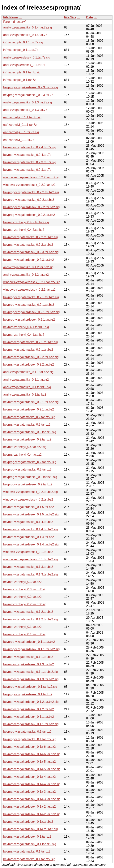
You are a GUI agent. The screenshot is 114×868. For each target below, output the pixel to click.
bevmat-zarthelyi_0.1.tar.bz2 (22, 627)
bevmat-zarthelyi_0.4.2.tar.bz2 (24, 230)
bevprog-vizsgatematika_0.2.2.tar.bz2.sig (31, 192)
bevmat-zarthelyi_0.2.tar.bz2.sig (25, 604)
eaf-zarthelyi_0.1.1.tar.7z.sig (22, 117)
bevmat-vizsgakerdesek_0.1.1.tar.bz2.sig (31, 724)
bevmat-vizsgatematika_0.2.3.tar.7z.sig (30, 162)
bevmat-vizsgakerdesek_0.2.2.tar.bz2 (29, 365)
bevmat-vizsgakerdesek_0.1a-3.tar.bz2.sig (32, 799)
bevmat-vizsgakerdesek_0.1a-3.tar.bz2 (30, 792)
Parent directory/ (14, 22)
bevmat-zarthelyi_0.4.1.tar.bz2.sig (26, 327)
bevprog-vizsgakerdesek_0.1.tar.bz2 (28, 694)
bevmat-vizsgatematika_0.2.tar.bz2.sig (29, 417)
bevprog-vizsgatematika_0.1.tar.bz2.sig (30, 739)
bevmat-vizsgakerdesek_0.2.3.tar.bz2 (29, 260)
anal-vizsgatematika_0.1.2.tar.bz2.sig (28, 267)
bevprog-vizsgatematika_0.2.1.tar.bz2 (29, 305)
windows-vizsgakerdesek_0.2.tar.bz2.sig (30, 492)
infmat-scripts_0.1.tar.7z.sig (22, 72)
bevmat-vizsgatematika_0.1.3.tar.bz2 (28, 567)
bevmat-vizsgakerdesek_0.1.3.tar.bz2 (29, 664)
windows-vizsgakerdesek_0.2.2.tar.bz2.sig (32, 177)
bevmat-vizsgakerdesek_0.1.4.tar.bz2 (29, 537)
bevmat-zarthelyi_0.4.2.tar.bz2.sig (26, 222)
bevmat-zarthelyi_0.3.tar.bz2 (22, 582)
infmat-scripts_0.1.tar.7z (19, 80)
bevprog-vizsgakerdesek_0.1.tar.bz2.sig (30, 687)
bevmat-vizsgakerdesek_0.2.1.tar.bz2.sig (31, 402)
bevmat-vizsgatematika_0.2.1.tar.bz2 (28, 350)
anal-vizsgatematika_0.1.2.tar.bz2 (26, 275)
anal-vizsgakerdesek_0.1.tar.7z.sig (27, 57)
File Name (11, 17)
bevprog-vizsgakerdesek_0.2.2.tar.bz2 (29, 215)
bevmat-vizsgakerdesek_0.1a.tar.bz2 (28, 822)
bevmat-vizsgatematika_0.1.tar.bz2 (27, 851)
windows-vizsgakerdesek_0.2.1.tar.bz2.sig (32, 282)
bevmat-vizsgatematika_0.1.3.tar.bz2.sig (30, 574)
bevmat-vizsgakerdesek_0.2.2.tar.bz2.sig (31, 357)
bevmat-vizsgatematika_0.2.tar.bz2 (27, 425)
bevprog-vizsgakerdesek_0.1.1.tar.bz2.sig (31, 649)
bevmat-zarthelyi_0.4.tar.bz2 (22, 455)
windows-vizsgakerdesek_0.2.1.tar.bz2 (29, 290)
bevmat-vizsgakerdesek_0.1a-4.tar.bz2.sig (32, 784)
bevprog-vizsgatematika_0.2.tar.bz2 (27, 469)
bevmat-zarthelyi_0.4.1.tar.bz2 (24, 335)
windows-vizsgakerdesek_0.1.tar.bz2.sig (30, 559)
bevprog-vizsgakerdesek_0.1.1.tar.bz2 (29, 642)
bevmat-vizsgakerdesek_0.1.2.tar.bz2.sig (31, 702)
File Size (70, 17)
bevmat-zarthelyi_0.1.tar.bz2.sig (25, 634)
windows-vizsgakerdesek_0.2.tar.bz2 (28, 499)
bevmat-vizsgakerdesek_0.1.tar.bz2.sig (30, 844)
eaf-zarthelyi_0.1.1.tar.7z (20, 125)
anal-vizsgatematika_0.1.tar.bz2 (25, 395)
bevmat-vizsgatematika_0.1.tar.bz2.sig (29, 859)
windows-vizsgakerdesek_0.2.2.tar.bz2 (29, 185)
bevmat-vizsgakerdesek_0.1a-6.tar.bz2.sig (32, 754)
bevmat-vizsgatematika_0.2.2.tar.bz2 (28, 245)
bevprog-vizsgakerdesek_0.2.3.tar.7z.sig (31, 87)
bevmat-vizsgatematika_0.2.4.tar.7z (27, 155)
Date (89, 17)
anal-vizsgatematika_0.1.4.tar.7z (25, 35)
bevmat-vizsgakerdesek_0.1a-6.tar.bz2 (30, 747)
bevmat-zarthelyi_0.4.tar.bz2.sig (25, 447)
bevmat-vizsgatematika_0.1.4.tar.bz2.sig (30, 529)
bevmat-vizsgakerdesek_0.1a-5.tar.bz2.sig (32, 769)
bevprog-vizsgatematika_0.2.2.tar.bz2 (29, 200)
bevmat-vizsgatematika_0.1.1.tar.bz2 (28, 657)
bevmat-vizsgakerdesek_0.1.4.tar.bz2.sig (31, 544)
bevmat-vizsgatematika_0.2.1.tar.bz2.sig (30, 342)
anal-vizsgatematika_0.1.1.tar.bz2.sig (28, 372)
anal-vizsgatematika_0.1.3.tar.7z (25, 110)
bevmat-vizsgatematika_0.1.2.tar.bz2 (28, 612)
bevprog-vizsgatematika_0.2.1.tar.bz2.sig (31, 297)
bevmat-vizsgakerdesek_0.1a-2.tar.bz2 (30, 807)
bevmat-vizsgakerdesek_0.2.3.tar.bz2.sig (31, 252)
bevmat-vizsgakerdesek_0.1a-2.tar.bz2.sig (32, 814)
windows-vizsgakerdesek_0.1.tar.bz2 (28, 552)
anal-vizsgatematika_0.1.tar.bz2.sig (27, 387)
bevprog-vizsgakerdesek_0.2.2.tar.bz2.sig (31, 207)
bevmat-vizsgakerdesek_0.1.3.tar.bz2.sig (31, 679)
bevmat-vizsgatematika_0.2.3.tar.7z (27, 170)
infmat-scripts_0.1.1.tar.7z (21, 50)
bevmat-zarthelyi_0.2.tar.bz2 (22, 597)
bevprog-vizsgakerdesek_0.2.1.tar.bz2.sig (31, 312)
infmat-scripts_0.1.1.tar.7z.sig (23, 42)
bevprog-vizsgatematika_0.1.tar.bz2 (27, 732)
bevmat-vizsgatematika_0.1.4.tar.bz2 (28, 522)
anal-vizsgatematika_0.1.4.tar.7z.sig (27, 27)
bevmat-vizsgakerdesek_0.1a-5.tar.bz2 (30, 762)
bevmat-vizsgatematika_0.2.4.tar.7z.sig (30, 147)
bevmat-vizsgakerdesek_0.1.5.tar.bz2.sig (31, 514)
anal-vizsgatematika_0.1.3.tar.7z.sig (27, 102)
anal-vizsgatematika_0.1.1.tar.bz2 (26, 380)
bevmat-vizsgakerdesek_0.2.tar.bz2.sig (30, 432)
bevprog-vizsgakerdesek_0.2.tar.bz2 (28, 484)
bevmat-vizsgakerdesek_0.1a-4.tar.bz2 (30, 777)
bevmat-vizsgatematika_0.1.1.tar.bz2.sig (30, 672)
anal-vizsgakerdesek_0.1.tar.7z (24, 65)
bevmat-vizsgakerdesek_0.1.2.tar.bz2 (29, 709)
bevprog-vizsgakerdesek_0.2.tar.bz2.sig (30, 477)
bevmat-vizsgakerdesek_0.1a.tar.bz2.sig (30, 829)
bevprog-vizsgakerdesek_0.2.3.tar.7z (28, 95)
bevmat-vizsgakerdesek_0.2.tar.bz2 (27, 439)
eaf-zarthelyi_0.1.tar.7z (19, 140)
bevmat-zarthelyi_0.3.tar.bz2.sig (25, 589)
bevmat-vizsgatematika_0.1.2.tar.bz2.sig (30, 619)
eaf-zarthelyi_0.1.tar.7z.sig (21, 132)
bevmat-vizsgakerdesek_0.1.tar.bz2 (27, 837)
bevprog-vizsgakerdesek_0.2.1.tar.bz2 (29, 320)
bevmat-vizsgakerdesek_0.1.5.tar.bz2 (29, 507)
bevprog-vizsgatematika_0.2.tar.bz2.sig (30, 462)
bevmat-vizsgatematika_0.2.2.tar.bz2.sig (30, 237)
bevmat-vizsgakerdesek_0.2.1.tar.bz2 (29, 409)
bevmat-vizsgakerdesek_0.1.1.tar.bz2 (29, 717)
